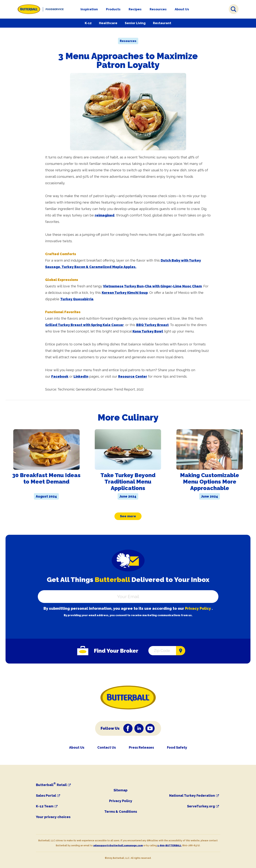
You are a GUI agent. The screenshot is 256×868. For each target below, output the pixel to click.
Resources (158, 9)
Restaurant (162, 23)
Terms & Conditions (121, 812)
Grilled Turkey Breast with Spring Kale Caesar (84, 325)
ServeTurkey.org (201, 806)
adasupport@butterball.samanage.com (118, 846)
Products (113, 9)
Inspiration (89, 9)
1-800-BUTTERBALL (169, 846)
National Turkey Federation (192, 796)
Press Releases (141, 747)
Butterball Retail (51, 785)
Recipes (135, 9)
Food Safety (177, 747)
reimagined (105, 215)
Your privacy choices (53, 817)
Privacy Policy (198, 608)
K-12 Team (45, 806)
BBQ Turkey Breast (152, 325)
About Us (182, 9)
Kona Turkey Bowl (148, 331)
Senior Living (135, 23)
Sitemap (121, 790)
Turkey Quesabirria (77, 299)
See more (128, 516)
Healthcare (108, 23)
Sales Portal (46, 796)
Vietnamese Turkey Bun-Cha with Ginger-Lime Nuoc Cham (152, 286)
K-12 (88, 23)
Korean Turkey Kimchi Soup (125, 293)
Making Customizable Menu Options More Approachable (210, 482)
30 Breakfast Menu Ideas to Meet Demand (46, 478)
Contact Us (107, 747)
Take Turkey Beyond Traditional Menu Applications (128, 482)
